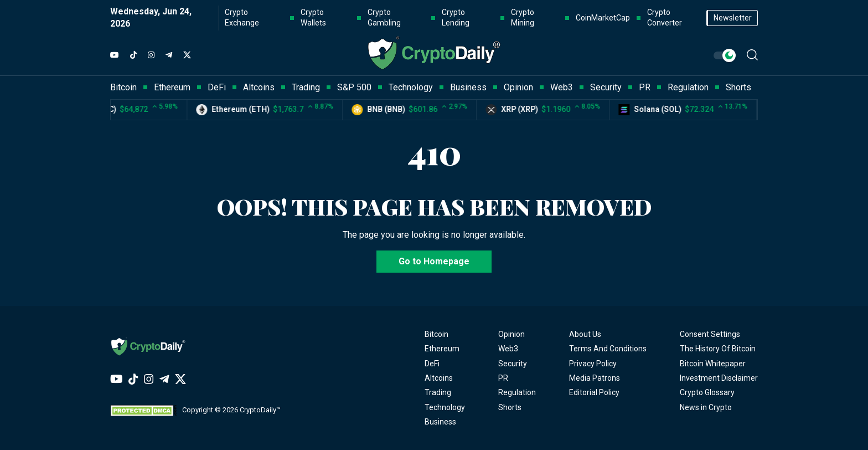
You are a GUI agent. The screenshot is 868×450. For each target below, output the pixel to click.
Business (440, 422)
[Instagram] (151, 55)
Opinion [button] (518, 87)
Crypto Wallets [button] (313, 18)
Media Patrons (595, 378)
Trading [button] (306, 87)
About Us (585, 334)
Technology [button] (411, 87)
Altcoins (439, 378)
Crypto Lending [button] (456, 18)
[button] (752, 55)
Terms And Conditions (608, 349)
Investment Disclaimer (719, 378)
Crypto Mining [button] (523, 18)
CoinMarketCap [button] (603, 18)
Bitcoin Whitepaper (713, 364)
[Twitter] (187, 55)
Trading (438, 392)
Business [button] (468, 87)
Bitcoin (436, 334)
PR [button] (645, 87)
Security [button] (606, 87)
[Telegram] (169, 55)
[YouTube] (115, 55)
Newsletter (733, 18)
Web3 (508, 349)
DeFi (432, 364)
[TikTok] (133, 55)
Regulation (517, 392)
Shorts (510, 407)
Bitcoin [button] (123, 87)
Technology (445, 407)
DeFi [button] (217, 87)
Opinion (512, 334)
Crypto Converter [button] (665, 18)
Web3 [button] (562, 87)
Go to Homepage (434, 261)
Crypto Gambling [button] (384, 18)
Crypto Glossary (707, 392)
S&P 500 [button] (354, 87)
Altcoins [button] (259, 87)
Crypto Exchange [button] (242, 18)
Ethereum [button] (172, 87)
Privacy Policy (593, 364)
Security (513, 364)
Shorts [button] (738, 87)
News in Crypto (706, 407)
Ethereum (442, 349)
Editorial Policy (594, 392)
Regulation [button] (688, 87)
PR (503, 378)
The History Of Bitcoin (718, 349)
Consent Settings (710, 334)
